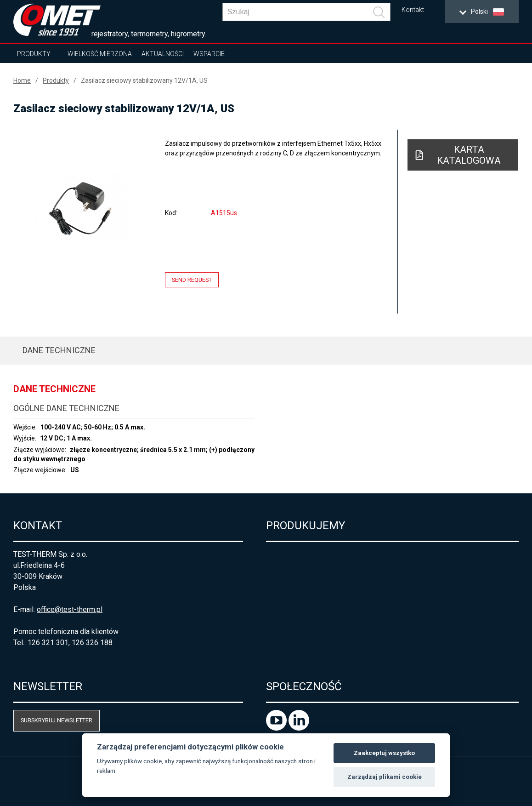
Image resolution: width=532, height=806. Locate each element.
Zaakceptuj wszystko (384, 753)
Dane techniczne (59, 350)
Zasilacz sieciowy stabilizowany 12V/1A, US (144, 80)
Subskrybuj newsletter (57, 720)
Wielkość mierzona (100, 54)
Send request (192, 280)
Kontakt (413, 10)
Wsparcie (209, 54)
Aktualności (163, 54)
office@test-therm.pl (70, 609)
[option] (82, 210)
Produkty (34, 54)
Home (22, 80)
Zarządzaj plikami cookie (385, 777)
